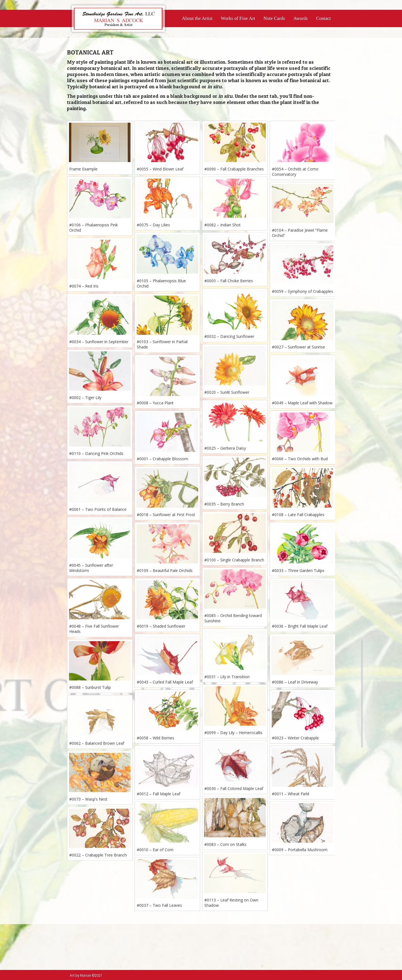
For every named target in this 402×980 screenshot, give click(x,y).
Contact (323, 18)
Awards (301, 18)
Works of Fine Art (238, 18)
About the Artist (197, 18)
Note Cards (274, 18)
